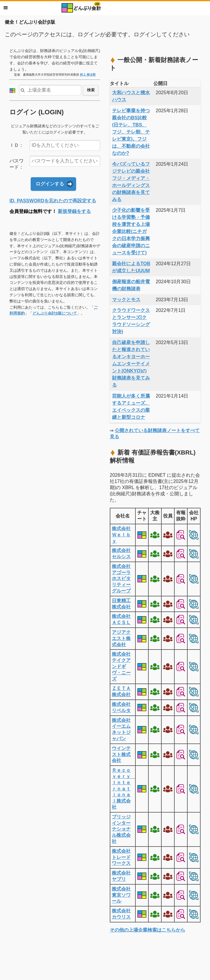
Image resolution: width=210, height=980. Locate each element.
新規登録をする (74, 211)
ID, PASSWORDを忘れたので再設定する (53, 201)
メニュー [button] (6, 8)
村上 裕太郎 (88, 75)
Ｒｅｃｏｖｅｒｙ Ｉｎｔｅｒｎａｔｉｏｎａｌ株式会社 (124, 789)
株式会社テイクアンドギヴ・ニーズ (121, 666)
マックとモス (126, 300)
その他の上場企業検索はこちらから (147, 930)
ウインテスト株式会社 (121, 754)
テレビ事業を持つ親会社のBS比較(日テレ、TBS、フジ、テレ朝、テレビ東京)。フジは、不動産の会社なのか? (131, 132)
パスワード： (17, 164)
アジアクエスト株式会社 (121, 638)
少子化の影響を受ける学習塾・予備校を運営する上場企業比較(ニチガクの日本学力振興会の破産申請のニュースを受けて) (131, 231)
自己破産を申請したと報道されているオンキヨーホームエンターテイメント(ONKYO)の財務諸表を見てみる (131, 364)
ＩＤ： (17, 145)
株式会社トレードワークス (121, 857)
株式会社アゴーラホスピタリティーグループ (121, 579)
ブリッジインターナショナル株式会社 (121, 829)
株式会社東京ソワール (121, 895)
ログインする (50, 184)
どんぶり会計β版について (55, 313)
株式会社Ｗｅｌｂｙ (121, 535)
